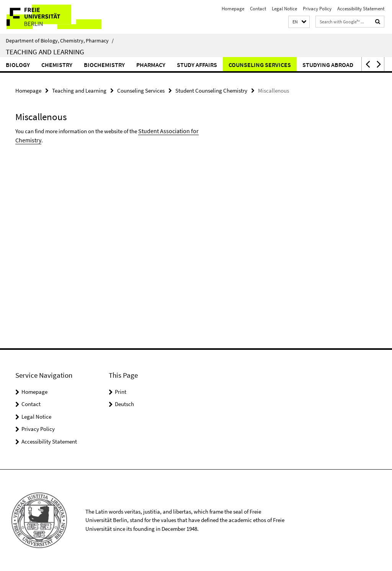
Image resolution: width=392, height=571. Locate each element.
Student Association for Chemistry (178, 130)
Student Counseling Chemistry (211, 90)
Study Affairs (197, 65)
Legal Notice (284, 9)
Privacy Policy (317, 9)
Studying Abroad (328, 65)
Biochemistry (104, 65)
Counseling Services (260, 65)
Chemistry (57, 65)
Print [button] (121, 392)
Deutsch (124, 404)
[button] (299, 22)
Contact (258, 9)
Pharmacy (151, 65)
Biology (18, 65)
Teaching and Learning (45, 52)
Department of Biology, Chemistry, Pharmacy (60, 41)
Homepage (233, 9)
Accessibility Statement (361, 9)
